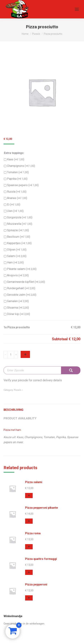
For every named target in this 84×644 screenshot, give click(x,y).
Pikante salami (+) (20, 269)
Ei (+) (12, 205)
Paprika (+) (16, 179)
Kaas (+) (14, 159)
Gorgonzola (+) (18, 217)
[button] (29, 496)
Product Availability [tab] (20, 418)
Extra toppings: (14, 153)
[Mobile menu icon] (77, 9)
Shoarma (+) (16, 308)
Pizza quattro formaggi (41, 559)
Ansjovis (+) (16, 275)
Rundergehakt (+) (20, 288)
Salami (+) (15, 256)
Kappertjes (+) (18, 243)
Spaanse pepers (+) (21, 185)
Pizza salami (34, 482)
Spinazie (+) (16, 230)
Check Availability (71, 370)
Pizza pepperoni (36, 584)
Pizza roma (33, 533)
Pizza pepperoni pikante (42, 508)
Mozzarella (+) (18, 224)
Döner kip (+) (17, 314)
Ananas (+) (16, 198)
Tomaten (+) (16, 172)
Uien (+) (14, 211)
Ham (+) (14, 263)
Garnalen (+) (16, 301)
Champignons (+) (19, 166)
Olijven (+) (15, 250)
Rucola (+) (15, 192)
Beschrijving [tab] (13, 410)
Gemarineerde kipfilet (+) (24, 282)
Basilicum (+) (17, 237)
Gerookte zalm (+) (20, 295)
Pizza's (18, 390)
